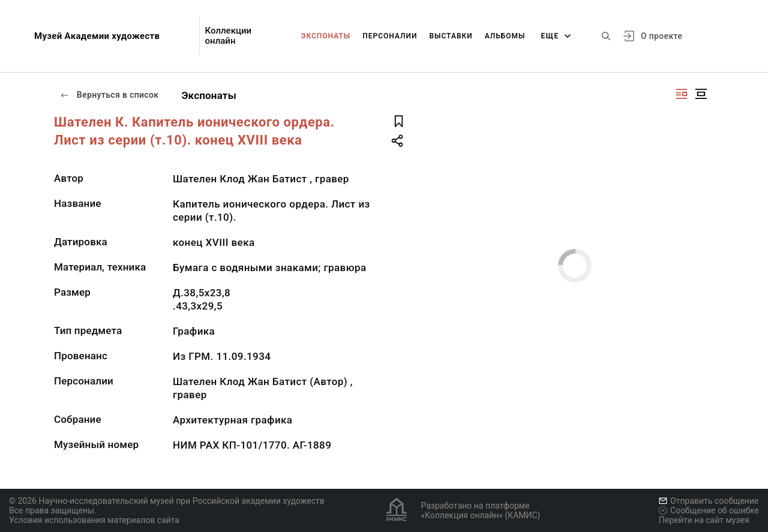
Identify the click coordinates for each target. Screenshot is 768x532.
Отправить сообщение (709, 501)
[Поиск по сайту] (606, 36)
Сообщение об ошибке (709, 510)
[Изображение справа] (682, 94)
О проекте (661, 36)
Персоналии (390, 36)
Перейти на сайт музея (704, 520)
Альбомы (505, 36)
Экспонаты (326, 36)
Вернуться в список (109, 95)
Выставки (451, 36)
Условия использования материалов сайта (94, 520)
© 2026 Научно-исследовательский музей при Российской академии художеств (167, 501)
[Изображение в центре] (701, 94)
